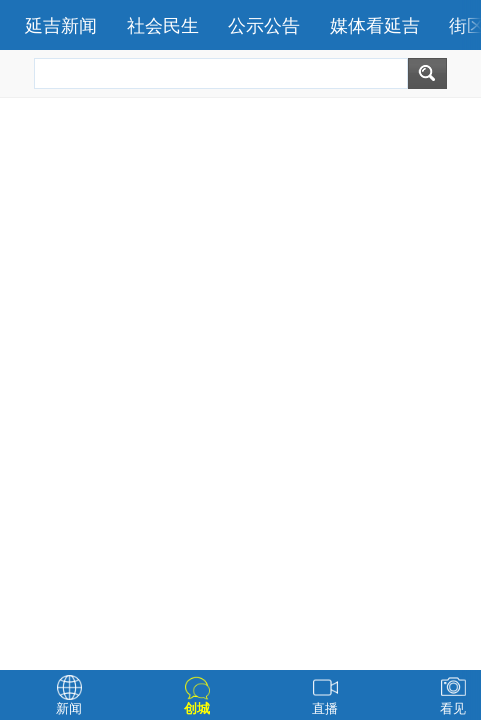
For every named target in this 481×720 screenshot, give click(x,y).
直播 (325, 708)
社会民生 (163, 26)
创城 (197, 708)
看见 (453, 708)
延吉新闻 (61, 26)
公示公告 (264, 26)
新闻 (69, 708)
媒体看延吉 (375, 26)
